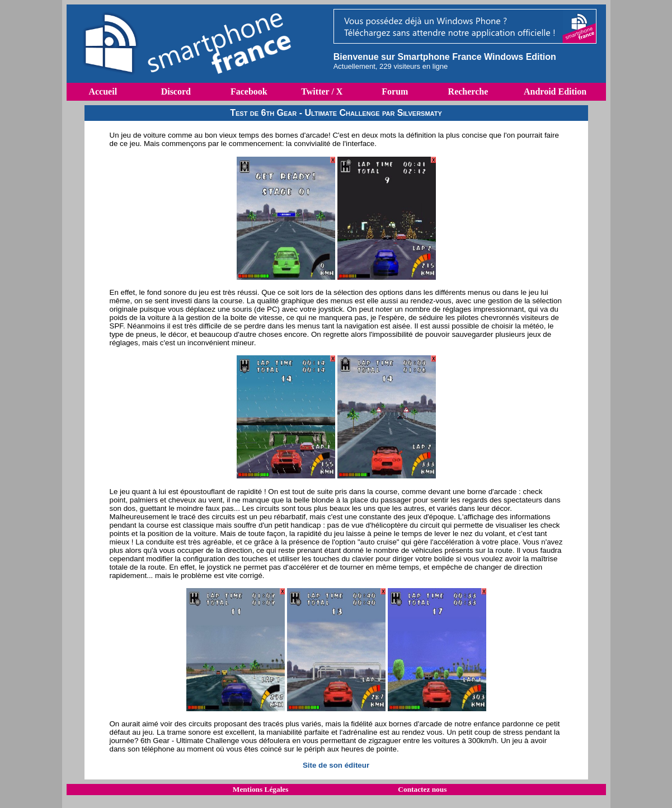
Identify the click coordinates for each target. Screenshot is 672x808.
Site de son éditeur (336, 765)
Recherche (468, 91)
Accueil (103, 91)
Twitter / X (322, 91)
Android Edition (555, 91)
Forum (395, 91)
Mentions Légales (261, 789)
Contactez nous (422, 789)
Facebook (249, 91)
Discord (176, 91)
